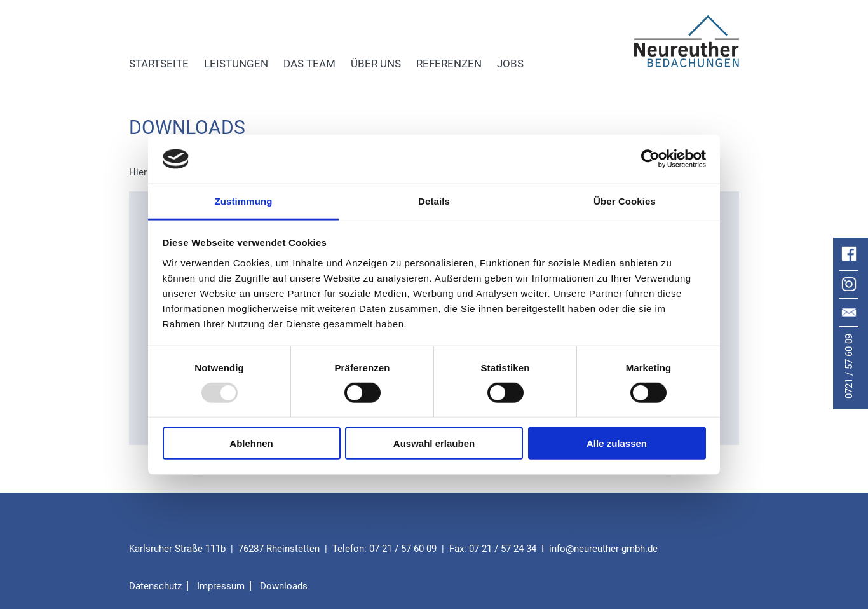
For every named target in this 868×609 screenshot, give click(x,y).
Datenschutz (155, 586)
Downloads (284, 586)
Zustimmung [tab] (244, 201)
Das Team (309, 64)
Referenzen (449, 64)
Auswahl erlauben (434, 443)
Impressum (221, 586)
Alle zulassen (617, 443)
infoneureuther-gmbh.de (603, 549)
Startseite (159, 64)
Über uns (376, 64)
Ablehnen (251, 443)
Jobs (510, 64)
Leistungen (236, 64)
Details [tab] (434, 201)
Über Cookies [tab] (625, 201)
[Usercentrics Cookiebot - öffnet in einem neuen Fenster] (650, 159)
